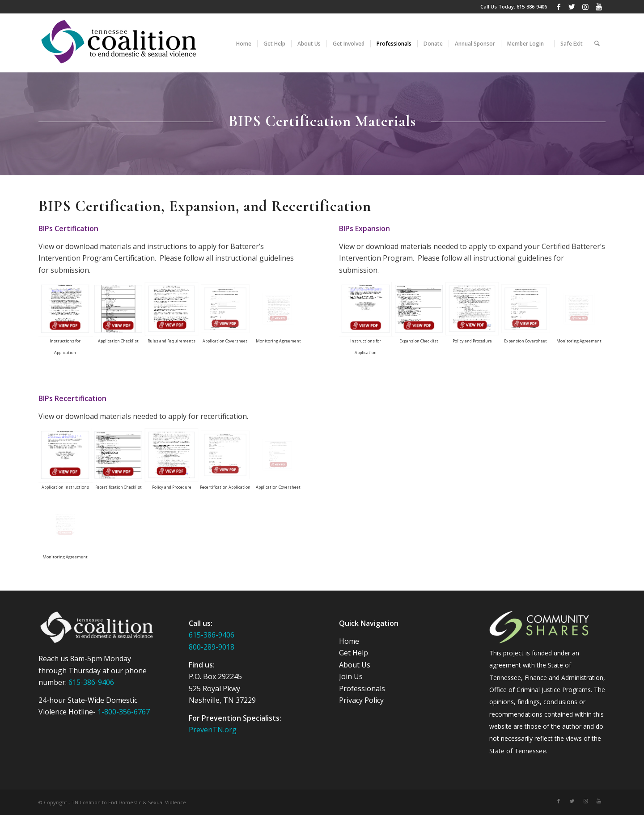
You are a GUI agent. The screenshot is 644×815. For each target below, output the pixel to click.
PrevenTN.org (213, 730)
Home (349, 641)
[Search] (597, 43)
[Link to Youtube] (599, 7)
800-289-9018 (212, 647)
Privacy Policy (361, 700)
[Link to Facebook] (558, 7)
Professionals (362, 688)
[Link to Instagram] (585, 7)
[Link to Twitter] (572, 7)
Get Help (354, 653)
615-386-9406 (532, 6)
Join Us (351, 676)
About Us (355, 665)
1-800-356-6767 (124, 712)
